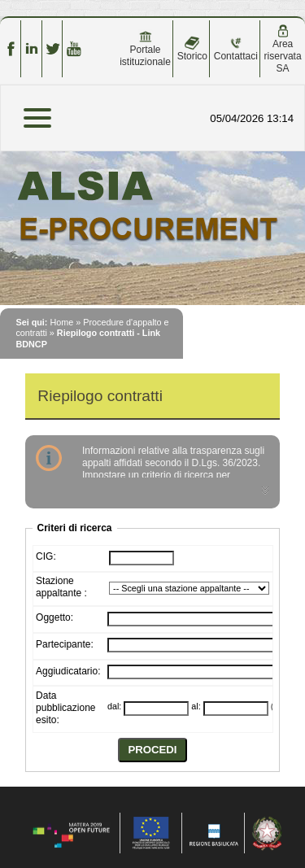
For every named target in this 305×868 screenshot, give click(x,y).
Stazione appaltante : (61, 587)
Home (61, 322)
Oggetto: (54, 617)
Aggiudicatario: (68, 671)
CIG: (46, 556)
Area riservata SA (283, 49)
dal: (114, 706)
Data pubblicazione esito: (65, 708)
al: (196, 706)
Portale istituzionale (145, 49)
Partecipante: (65, 644)
